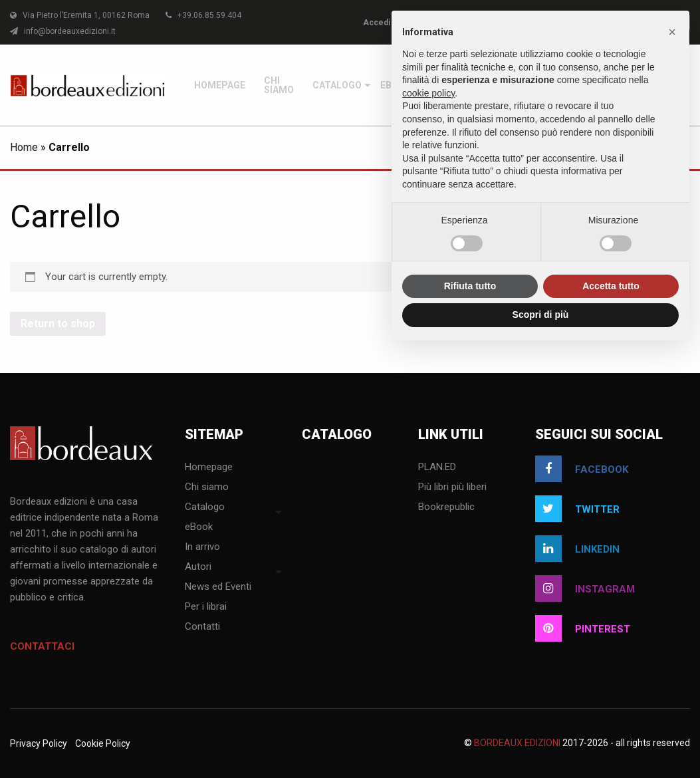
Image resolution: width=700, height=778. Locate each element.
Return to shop (58, 324)
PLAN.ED (437, 467)
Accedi (377, 23)
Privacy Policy (39, 743)
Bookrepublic (446, 507)
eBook (199, 527)
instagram (585, 588)
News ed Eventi (218, 587)
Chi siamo (279, 85)
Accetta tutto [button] (611, 286)
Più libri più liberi (452, 487)
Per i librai (206, 607)
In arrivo (202, 547)
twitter (577, 509)
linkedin (577, 549)
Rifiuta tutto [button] (470, 286)
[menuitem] (220, 85)
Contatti (202, 627)
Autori (198, 567)
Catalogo (337, 85)
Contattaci (42, 646)
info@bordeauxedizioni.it (63, 31)
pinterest (583, 628)
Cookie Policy (103, 743)
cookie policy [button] (428, 93)
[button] (672, 32)
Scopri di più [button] (541, 315)
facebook (582, 469)
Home (24, 147)
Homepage (220, 85)
